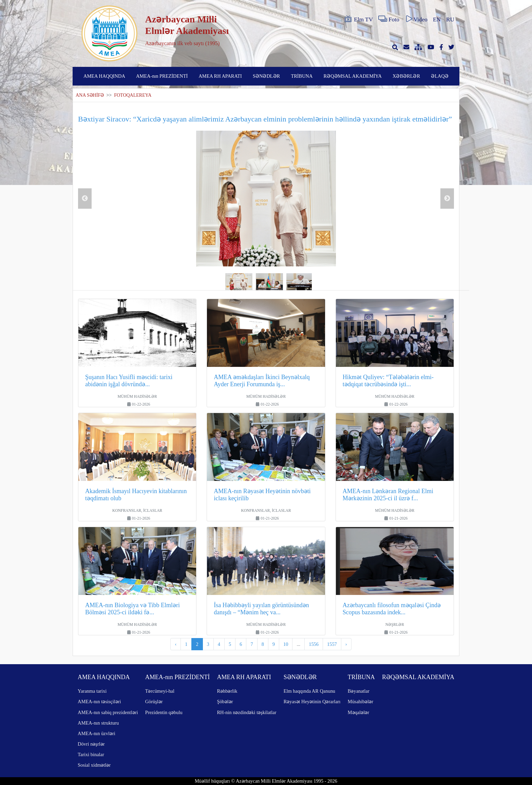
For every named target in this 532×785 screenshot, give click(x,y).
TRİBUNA (302, 76)
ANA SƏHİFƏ (90, 95)
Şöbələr (225, 702)
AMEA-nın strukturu (98, 723)
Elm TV (358, 19)
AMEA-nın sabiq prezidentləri (108, 712)
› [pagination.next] (346, 644)
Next (447, 199)
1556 (314, 644)
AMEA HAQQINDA (104, 76)
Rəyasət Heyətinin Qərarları (312, 702)
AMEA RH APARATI (220, 76)
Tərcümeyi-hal (160, 691)
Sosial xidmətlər (94, 765)
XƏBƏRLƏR (406, 76)
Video (416, 19)
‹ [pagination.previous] (176, 644)
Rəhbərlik (227, 691)
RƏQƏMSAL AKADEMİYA (353, 76)
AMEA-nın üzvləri (97, 733)
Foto (389, 19)
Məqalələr (358, 712)
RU (450, 20)
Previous (85, 199)
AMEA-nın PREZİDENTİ (162, 76)
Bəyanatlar (359, 691)
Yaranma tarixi (92, 691)
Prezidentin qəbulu (164, 712)
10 (286, 644)
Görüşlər (154, 702)
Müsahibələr (360, 702)
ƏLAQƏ (440, 76)
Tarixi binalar (91, 754)
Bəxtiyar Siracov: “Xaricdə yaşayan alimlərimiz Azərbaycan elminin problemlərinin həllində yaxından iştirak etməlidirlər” (265, 119)
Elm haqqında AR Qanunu (309, 691)
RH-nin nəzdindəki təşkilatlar (246, 712)
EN (437, 20)
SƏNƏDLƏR (266, 76)
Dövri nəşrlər (91, 744)
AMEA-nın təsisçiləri (99, 702)
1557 (332, 644)
